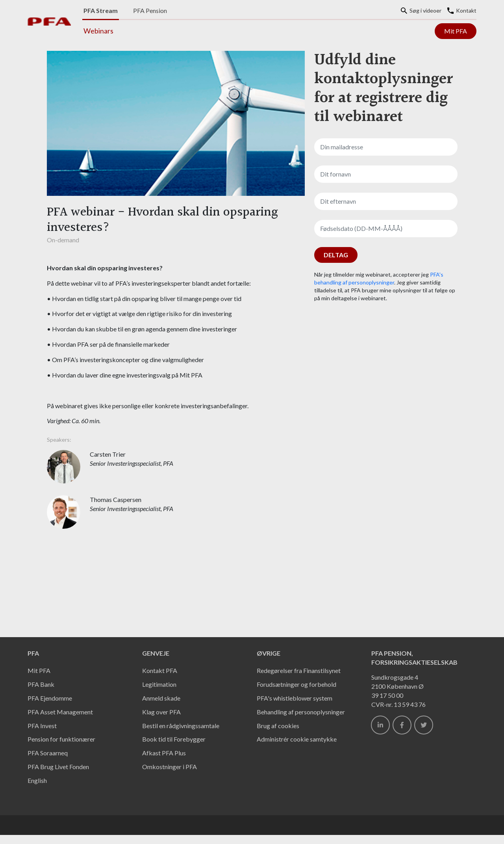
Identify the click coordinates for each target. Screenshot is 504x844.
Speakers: (59, 440)
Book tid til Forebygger (174, 739)
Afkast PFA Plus (164, 753)
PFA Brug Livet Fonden (58, 767)
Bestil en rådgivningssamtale (181, 726)
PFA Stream (101, 10)
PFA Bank (41, 684)
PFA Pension (150, 10)
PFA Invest (42, 726)
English (37, 780)
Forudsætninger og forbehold (296, 684)
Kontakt (462, 10)
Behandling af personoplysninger (301, 712)
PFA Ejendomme (50, 698)
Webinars (98, 31)
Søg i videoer (421, 10)
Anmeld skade (161, 698)
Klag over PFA (161, 712)
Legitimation (159, 684)
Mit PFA (456, 31)
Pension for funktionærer (61, 739)
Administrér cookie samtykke (297, 739)
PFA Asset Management (60, 712)
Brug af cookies (278, 726)
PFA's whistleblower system (295, 698)
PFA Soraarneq (48, 753)
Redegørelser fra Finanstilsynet (299, 670)
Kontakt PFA (160, 670)
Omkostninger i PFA (170, 767)
